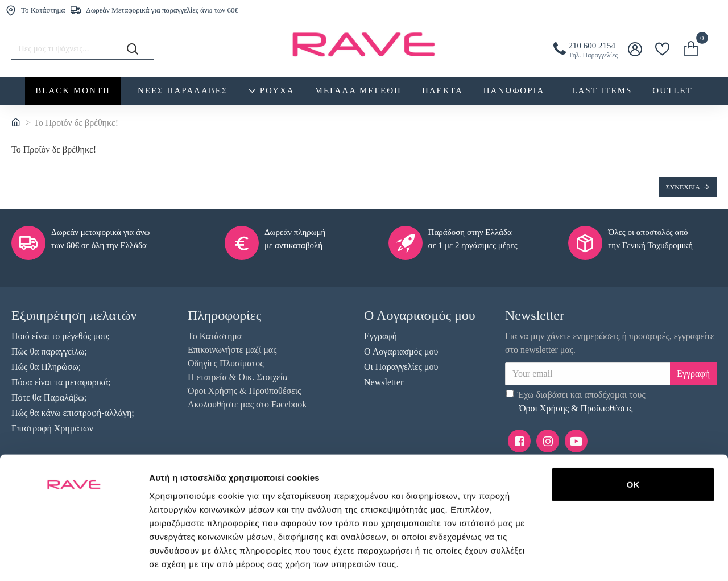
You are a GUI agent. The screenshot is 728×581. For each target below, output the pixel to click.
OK (633, 416)
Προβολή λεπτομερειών (198, 559)
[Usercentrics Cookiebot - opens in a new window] (74, 559)
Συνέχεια (683, 187)
